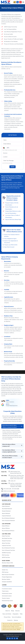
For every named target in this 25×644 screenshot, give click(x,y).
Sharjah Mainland (6, 511)
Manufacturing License (7, 601)
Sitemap (16, 620)
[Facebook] (7, 638)
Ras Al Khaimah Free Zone (8, 548)
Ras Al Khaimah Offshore (8, 531)
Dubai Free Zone (6, 536)
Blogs (13, 611)
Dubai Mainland (6, 506)
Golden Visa (5, 570)
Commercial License (7, 596)
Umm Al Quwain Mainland (8, 521)
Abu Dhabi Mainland (7, 509)
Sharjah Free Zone (6, 541)
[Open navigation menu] (23, 2)
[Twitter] (15, 638)
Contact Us (10, 620)
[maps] (9, 405)
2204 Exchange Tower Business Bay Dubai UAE (16, 472)
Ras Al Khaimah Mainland (8, 518)
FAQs (21, 614)
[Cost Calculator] (20, 2)
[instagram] (12, 638)
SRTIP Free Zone (6, 557)
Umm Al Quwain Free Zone (8, 550)
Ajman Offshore (6, 528)
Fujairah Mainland (6, 516)
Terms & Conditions (16, 617)
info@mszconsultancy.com (9, 491)
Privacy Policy (7, 617)
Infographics (16, 614)
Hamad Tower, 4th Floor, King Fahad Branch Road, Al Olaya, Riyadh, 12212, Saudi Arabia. (17, 477)
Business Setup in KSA (7, 563)
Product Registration (7, 577)
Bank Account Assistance (8, 575)
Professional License (7, 593)
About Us (8, 611)
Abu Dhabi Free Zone (7, 538)
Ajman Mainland (6, 513)
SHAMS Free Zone (6, 553)
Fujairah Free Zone (6, 546)
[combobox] (3, 153)
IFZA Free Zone (6, 555)
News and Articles (7, 614)
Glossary (17, 611)
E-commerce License (7, 589)
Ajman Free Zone (6, 543)
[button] (18, 2)
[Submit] (13, 167)
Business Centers (6, 579)
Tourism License (6, 598)
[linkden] (10, 638)
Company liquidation (7, 582)
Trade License (5, 591)
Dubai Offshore (6, 526)
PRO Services (5, 572)
